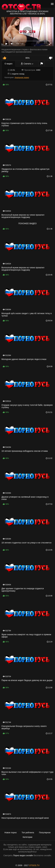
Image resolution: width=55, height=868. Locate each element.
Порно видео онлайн (23, 855)
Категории (28, 837)
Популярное (45, 833)
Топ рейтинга (28, 833)
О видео (9, 64)
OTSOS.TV (34, 865)
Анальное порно (22, 77)
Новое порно (10, 833)
